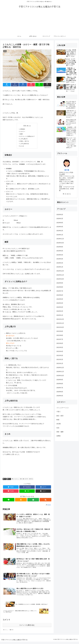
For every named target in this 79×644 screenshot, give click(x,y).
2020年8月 (60, 384)
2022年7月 (60, 291)
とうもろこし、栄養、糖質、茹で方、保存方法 (22, 479)
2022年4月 (60, 303)
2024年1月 (60, 235)
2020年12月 (60, 368)
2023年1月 (60, 267)
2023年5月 (60, 251)
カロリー (23, 132)
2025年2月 (60, 219)
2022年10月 (60, 279)
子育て (59, 412)
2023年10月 (60, 243)
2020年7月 (60, 388)
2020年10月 (60, 376)
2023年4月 (60, 255)
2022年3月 (60, 307)
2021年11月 (60, 323)
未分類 (59, 424)
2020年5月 (60, 396)
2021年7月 (60, 339)
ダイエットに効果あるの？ (28, 137)
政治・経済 (60, 416)
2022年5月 (60, 299)
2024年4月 (60, 227)
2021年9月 (60, 331)
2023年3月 (60, 259)
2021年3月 (60, 355)
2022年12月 (60, 271)
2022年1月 (60, 315)
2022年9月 (60, 283)
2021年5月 (60, 347)
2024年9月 (60, 223)
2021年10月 (60, 327)
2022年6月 (60, 295)
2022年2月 (60, 311)
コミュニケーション (63, 408)
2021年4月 (60, 351)
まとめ (22, 147)
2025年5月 (60, 215)
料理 (5, 479)
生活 (9, 479)
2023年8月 (60, 247)
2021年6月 (60, 343)
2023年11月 (60, 239)
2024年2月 (60, 231)
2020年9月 (60, 380)
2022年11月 (60, 275)
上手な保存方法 (25, 144)
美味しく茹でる (25, 142)
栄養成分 (23, 129)
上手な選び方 (24, 139)
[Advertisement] (39, 22)
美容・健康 (60, 432)
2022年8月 (60, 287)
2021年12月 (60, 319)
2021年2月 (60, 359)
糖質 (22, 134)
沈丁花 (67, 170)
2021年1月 (60, 363)
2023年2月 (60, 263)
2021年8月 (60, 335)
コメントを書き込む (27, 627)
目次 (25, 126)
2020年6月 (60, 392)
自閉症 (59, 436)
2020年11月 (60, 372)
